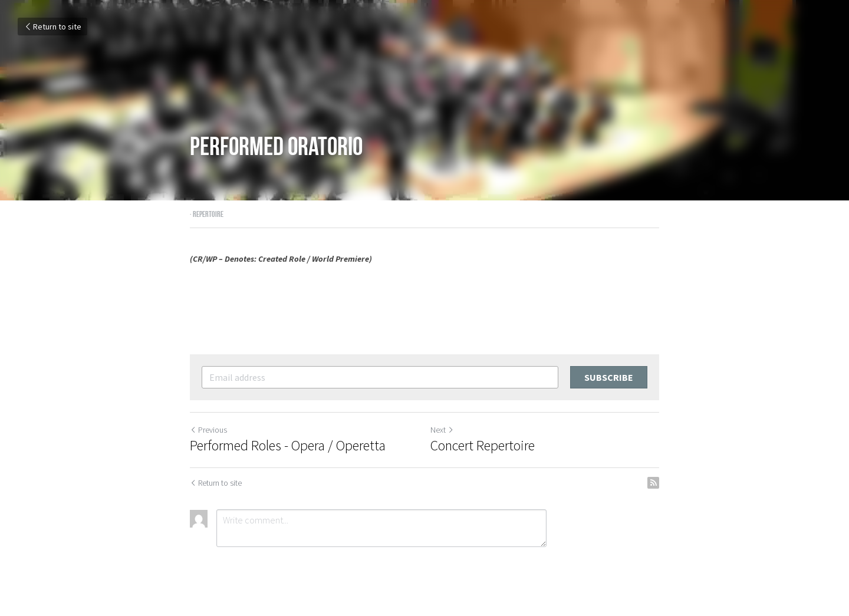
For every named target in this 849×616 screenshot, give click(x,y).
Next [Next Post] (442, 430)
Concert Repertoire (483, 446)
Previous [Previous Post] (208, 430)
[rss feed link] (653, 483)
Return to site (52, 27)
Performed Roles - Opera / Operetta (288, 446)
